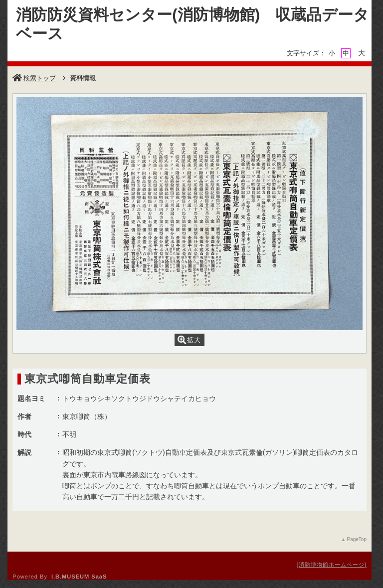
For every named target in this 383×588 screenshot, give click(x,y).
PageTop (356, 539)
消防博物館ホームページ (332, 565)
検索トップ (34, 78)
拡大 (189, 340)
